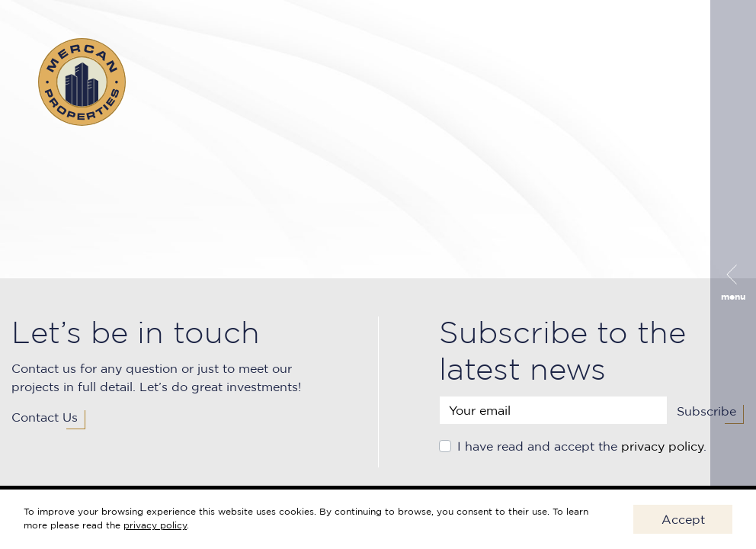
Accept (683, 519)
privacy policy (662, 446)
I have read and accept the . (582, 446)
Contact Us (45, 417)
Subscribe (706, 411)
